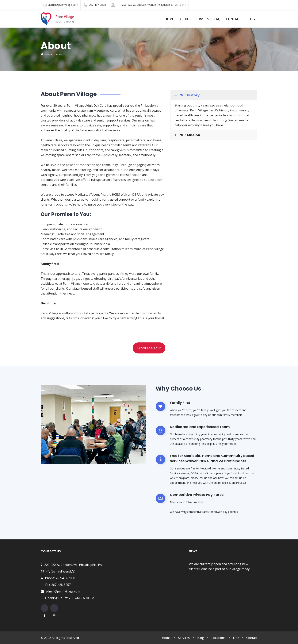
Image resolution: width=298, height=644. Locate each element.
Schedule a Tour (149, 348)
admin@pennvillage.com (63, 5)
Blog (251, 19)
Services (202, 19)
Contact (234, 19)
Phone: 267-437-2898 (60, 578)
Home (166, 638)
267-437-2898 (97, 5)
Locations (218, 638)
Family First (180, 403)
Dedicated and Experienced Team (200, 427)
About (185, 19)
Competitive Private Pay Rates (197, 495)
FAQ (217, 19)
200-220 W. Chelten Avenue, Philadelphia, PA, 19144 (154, 5)
